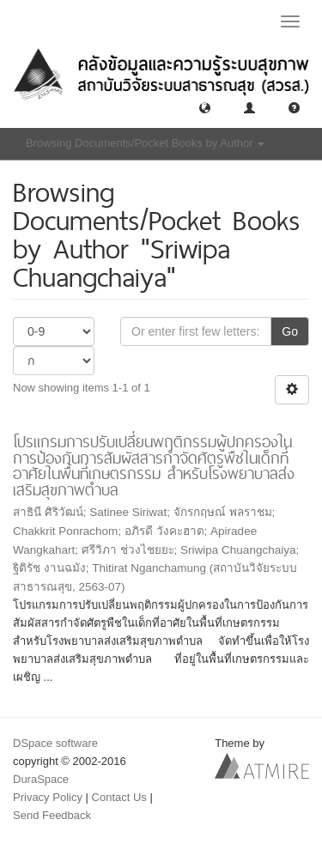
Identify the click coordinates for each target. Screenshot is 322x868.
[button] (205, 107)
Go (290, 331)
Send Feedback (52, 815)
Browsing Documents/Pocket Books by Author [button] (145, 143)
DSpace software (55, 743)
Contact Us (119, 797)
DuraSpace (41, 779)
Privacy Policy (48, 797)
